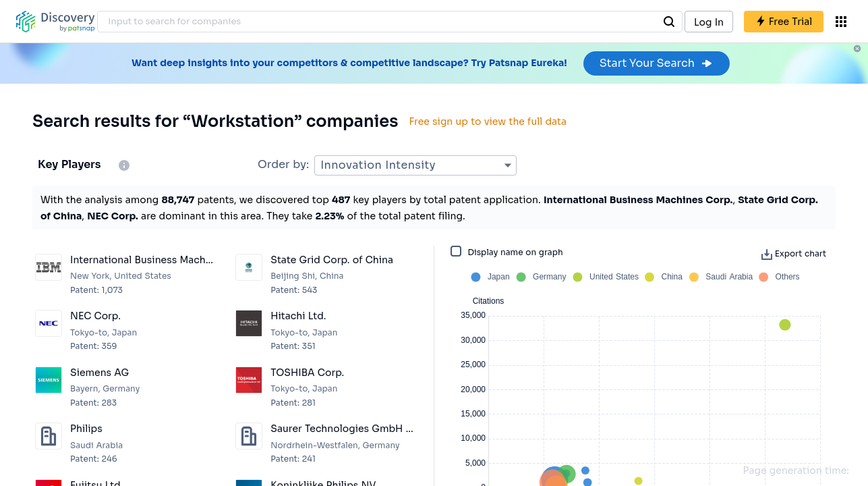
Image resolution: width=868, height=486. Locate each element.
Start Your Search (657, 63)
